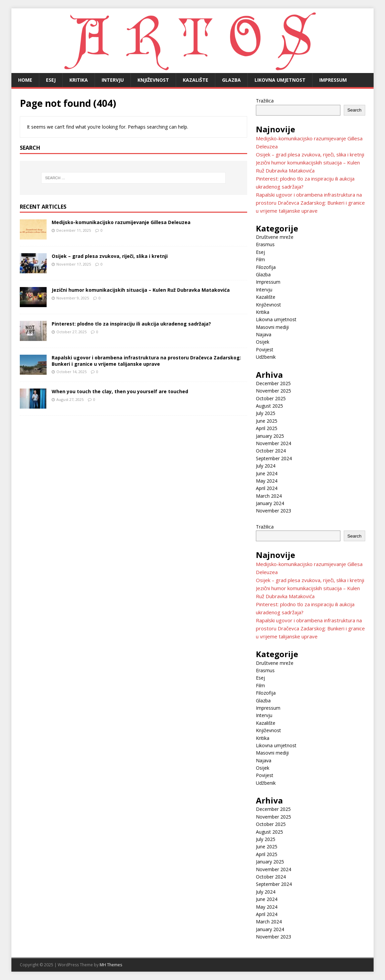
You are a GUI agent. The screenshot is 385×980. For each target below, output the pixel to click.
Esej (51, 80)
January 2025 (270, 436)
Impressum (333, 80)
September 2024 (274, 458)
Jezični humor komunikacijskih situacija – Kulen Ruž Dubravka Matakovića (141, 290)
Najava (264, 334)
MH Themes (111, 965)
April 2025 (267, 428)
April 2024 (267, 488)
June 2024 (267, 473)
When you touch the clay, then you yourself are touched (120, 391)
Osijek (263, 342)
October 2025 (271, 398)
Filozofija (266, 267)
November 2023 (273, 511)
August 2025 (269, 406)
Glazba (231, 80)
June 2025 (267, 421)
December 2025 (273, 383)
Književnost (153, 80)
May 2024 (267, 481)
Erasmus (265, 244)
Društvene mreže (275, 237)
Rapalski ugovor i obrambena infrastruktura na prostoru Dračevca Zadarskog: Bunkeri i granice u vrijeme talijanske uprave (146, 361)
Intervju (113, 80)
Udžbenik (266, 357)
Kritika (79, 80)
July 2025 (266, 413)
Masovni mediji (272, 327)
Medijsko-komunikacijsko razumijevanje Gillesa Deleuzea (121, 222)
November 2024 (273, 443)
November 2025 (273, 391)
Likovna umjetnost (280, 80)
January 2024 (270, 503)
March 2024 (269, 496)
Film (260, 259)
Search (354, 110)
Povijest (265, 349)
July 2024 (266, 466)
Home (25, 80)
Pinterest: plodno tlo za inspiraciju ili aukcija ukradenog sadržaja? (131, 324)
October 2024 (271, 451)
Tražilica (265, 101)
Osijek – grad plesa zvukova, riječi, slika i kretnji (110, 256)
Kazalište (196, 80)
